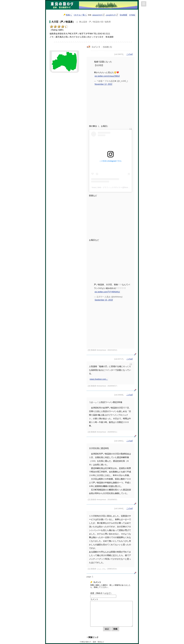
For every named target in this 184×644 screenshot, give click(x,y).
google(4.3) (111, 15)
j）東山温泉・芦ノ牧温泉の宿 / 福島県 (94, 22)
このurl (129, 54)
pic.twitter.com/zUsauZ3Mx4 (107, 76)
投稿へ (68, 15)
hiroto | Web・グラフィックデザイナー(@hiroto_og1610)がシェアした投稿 (121, 187)
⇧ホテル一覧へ (80, 15)
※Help (132, 15)
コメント (94, 599)
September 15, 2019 (104, 300)
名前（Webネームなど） (101, 593)
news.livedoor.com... (99, 379)
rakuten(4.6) (97, 15)
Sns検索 (123, 15)
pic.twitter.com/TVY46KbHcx (107, 292)
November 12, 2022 (103, 84)
